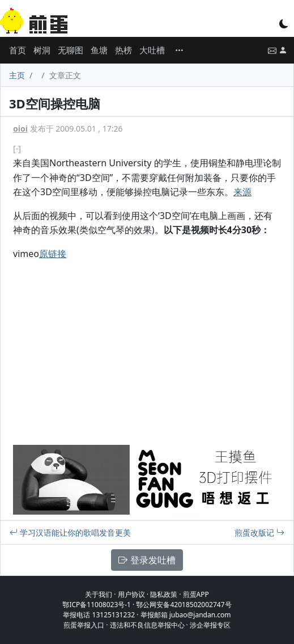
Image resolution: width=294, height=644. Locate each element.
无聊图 (71, 50)
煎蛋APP (196, 594)
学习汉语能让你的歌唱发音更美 (70, 533)
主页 (17, 75)
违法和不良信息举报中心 (147, 625)
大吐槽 (152, 50)
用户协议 (131, 594)
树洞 (42, 50)
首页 (18, 50)
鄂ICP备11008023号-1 (97, 605)
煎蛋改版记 (259, 533)
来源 (242, 192)
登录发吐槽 (147, 560)
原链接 (53, 254)
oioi (20, 129)
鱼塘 (99, 50)
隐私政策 (164, 594)
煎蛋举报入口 (84, 625)
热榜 (123, 50)
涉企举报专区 (210, 625)
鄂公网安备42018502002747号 (184, 605)
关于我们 (99, 594)
